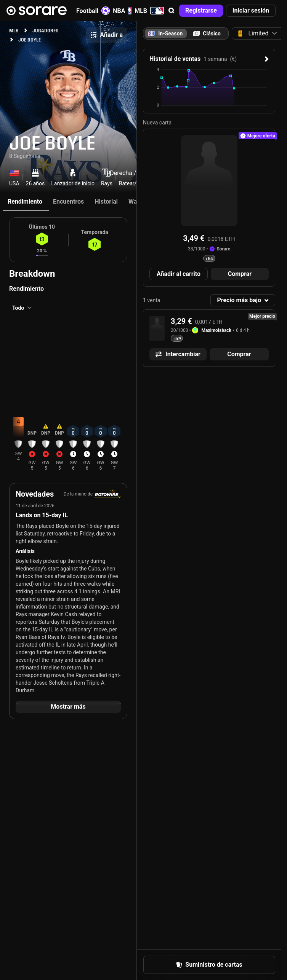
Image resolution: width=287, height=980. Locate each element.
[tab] (207, 33)
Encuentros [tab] (68, 202)
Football (93, 11)
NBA (122, 11)
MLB (149, 11)
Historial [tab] (106, 202)
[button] (172, 11)
